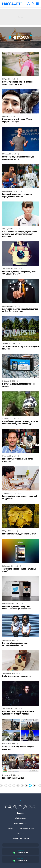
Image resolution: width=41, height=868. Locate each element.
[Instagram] (25, 807)
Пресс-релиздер (21, 823)
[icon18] (20, 802)
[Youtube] (10, 807)
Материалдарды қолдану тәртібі (21, 828)
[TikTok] (6, 807)
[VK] (15, 807)
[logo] (12, 4)
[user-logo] (29, 5)
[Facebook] (20, 807)
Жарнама (21, 813)
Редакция (20, 833)
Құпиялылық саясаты (21, 838)
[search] (33, 4)
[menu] (37, 4)
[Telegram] (30, 807)
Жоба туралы (20, 818)
